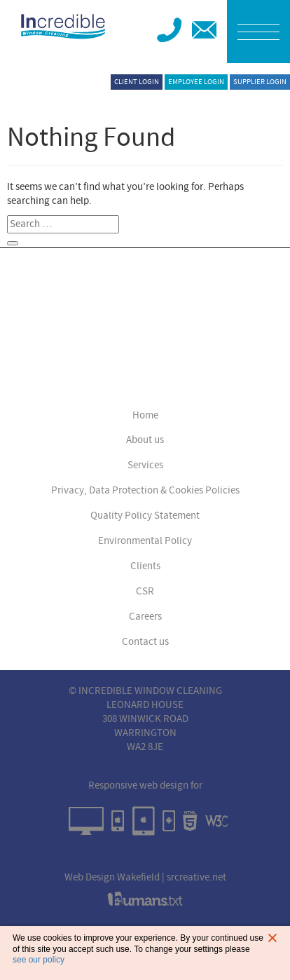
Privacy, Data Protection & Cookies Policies (145, 490)
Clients (145, 566)
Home (145, 415)
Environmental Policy (145, 541)
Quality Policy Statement (145, 516)
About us (145, 440)
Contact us (145, 642)
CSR (145, 591)
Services (145, 465)
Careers (145, 617)
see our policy (39, 960)
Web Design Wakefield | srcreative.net (145, 877)
